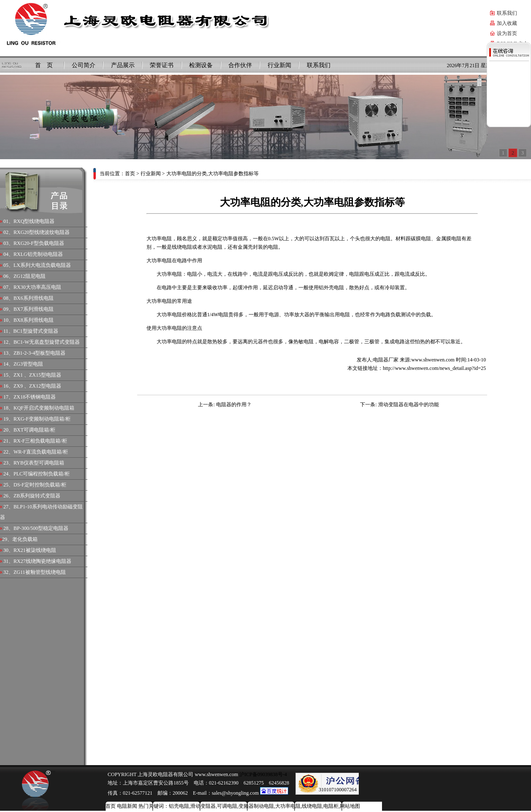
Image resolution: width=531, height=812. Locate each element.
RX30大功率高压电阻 (37, 287)
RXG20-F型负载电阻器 (39, 243)
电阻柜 (331, 806)
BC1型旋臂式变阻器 (36, 331)
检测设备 (201, 65)
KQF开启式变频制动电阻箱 (44, 408)
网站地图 (350, 806)
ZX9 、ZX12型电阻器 (37, 386)
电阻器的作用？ (234, 405)
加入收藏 (507, 23)
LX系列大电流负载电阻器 (42, 265)
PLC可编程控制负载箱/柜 (42, 474)
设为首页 (507, 33)
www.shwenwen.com (433, 360)
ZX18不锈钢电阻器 (35, 397)
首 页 (44, 65)
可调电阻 (227, 806)
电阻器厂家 (386, 360)
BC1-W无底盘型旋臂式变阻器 (47, 342)
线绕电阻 (312, 806)
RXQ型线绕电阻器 (34, 221)
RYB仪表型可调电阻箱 (39, 463)
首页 (130, 174)
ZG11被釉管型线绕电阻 (40, 572)
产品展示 (123, 65)
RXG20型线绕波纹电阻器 (42, 232)
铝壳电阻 (179, 806)
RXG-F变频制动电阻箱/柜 (42, 419)
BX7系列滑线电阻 (34, 309)
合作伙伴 (240, 65)
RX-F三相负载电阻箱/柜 (40, 441)
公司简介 (84, 65)
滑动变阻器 (203, 806)
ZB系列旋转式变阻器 (37, 496)
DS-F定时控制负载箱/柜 (40, 485)
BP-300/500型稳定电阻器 (41, 528)
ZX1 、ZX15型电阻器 (37, 375)
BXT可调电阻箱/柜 (34, 430)
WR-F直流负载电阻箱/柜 (41, 452)
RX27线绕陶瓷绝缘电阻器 (42, 561)
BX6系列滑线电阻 (34, 298)
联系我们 (507, 13)
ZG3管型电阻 (28, 364)
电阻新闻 (127, 806)
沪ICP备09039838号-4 (263, 774)
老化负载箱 (25, 539)
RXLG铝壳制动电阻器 (38, 254)
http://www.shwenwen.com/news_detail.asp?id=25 (434, 368)
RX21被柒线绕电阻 (35, 550)
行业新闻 (279, 65)
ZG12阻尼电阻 (30, 276)
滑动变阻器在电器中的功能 (409, 405)
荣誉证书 (162, 65)
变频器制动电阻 (256, 806)
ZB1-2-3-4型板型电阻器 (39, 353)
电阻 (177, 342)
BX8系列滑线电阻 (34, 320)
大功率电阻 (169, 274)
